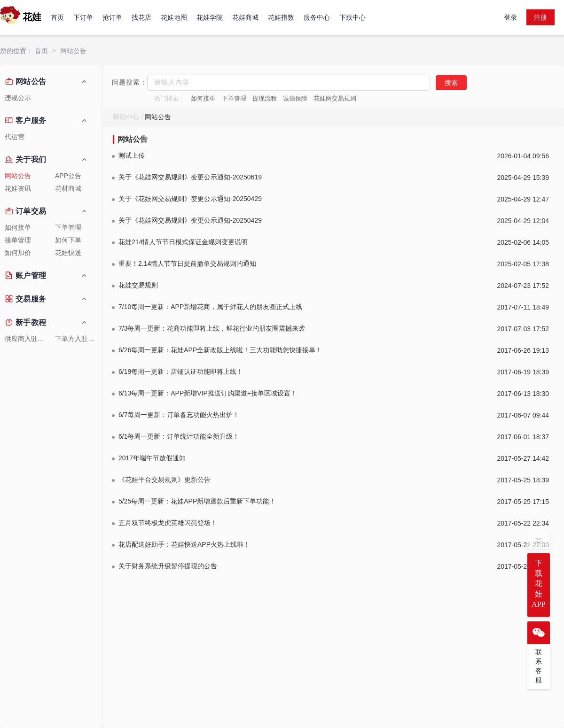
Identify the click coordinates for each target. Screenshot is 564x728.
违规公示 (18, 98)
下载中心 (352, 17)
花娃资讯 (18, 189)
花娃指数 (281, 17)
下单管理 (68, 228)
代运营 (15, 137)
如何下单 (68, 240)
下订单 (83, 17)
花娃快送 (68, 253)
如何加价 (18, 253)
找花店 (141, 17)
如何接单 (18, 228)
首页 (57, 17)
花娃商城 (245, 17)
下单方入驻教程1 (78, 339)
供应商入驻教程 (27, 339)
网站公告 (73, 51)
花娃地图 (174, 17)
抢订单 (112, 17)
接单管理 (18, 240)
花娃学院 (210, 17)
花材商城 (68, 189)
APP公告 (68, 176)
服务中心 (317, 17)
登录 (510, 17)
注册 (540, 17)
